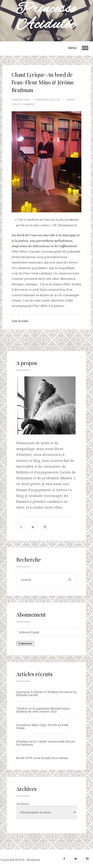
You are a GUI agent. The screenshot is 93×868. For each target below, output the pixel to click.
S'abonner (25, 643)
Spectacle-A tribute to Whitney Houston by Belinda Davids (46, 693)
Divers (71, 100)
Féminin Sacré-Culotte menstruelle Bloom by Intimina (46, 743)
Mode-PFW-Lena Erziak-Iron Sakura (42, 758)
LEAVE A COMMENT (23, 104)
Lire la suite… (21, 321)
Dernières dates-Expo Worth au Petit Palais (42, 726)
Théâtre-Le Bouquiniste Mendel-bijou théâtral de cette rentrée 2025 (43, 710)
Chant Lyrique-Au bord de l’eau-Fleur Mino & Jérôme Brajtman (43, 82)
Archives (23, 804)
